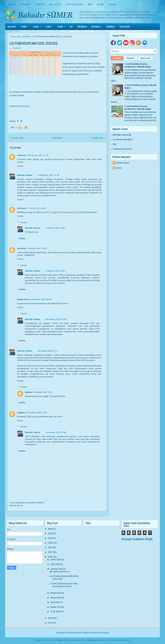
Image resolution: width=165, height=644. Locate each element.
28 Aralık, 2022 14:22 (43, 392)
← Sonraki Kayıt (16, 138)
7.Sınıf (50, 26)
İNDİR (90, 4)
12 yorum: (17, 48)
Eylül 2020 (55, 564)
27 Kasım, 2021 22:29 (55, 271)
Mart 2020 (55, 602)
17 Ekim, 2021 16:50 (36, 208)
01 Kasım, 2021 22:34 (55, 228)
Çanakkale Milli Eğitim (123, 139)
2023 (51, 543)
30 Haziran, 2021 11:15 (38, 155)
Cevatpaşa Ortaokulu (122, 149)
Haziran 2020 (57, 569)
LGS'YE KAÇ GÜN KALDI (75, 4)
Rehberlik (110, 27)
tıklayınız (26, 106)
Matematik (82, 27)
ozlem (119, 168)
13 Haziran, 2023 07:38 (56, 432)
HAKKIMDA (112, 4)
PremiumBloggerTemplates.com (96, 640)
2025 (51, 533)
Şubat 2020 (56, 607)
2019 (51, 618)
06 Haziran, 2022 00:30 (41, 299)
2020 (51, 557)
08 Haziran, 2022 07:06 (56, 319)
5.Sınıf (26, 26)
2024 (51, 538)
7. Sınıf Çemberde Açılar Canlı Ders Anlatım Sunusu (64, 585)
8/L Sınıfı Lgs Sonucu (60, 571)
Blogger (106, 633)
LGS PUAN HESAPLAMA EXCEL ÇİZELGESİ (33, 43)
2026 (51, 529)
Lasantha (76, 640)
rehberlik (26, 37)
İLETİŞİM (100, 4)
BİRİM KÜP (40, 4)
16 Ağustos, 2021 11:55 (48, 175)
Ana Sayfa (12, 4)
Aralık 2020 (56, 560)
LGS (71, 27)
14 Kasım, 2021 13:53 (37, 248)
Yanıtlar (24, 222)
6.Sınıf (38, 26)
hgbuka (29, 392)
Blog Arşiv (145, 58)
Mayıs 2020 (56, 593)
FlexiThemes (49, 640)
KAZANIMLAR (27, 4)
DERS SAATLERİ (55, 4)
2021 (51, 552)
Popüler (117, 58)
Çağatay (21, 413)
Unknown (22, 155)
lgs (19, 37)
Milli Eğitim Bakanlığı (122, 135)
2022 (51, 547)
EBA (115, 144)
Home (13, 37)
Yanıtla (20, 166)
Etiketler (131, 58)
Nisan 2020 (56, 598)
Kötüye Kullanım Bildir (137, 539)
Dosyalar (98, 26)
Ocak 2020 (56, 611)
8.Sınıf (62, 26)
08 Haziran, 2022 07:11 (48, 351)
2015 (51, 623)
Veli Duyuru (125, 27)
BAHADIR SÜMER (81, 633)
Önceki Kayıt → (99, 138)
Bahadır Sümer (25, 175)
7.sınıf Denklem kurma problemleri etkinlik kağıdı (138, 65)
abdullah (22, 248)
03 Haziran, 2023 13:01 (37, 413)
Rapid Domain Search (121, 640)
